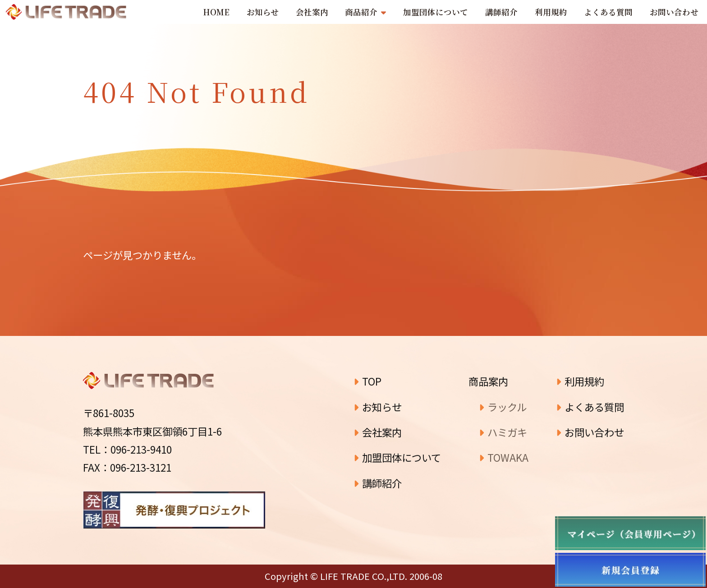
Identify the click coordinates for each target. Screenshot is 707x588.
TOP (367, 381)
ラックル (503, 407)
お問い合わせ (590, 432)
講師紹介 (378, 483)
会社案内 (378, 432)
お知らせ (378, 407)
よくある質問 (590, 407)
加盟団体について (397, 457)
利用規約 (580, 381)
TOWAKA (504, 457)
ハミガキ (503, 432)
